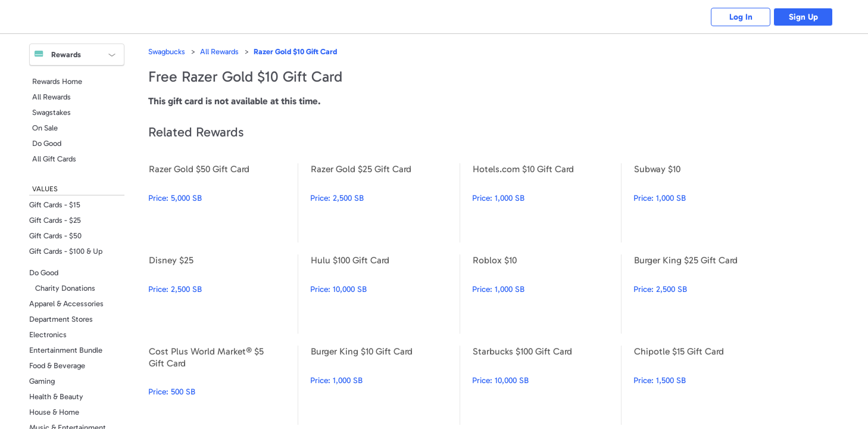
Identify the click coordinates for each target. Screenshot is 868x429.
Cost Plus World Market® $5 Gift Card (223, 385)
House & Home (54, 412)
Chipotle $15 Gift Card (708, 385)
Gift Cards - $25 (55, 220)
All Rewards (51, 97)
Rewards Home (57, 81)
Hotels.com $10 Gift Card (547, 203)
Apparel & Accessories (66, 304)
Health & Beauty (56, 397)
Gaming (42, 381)
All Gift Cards (54, 159)
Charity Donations (65, 288)
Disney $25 (223, 294)
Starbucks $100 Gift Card (547, 385)
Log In (741, 17)
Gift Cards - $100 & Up (66, 251)
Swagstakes (51, 112)
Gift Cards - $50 (55, 236)
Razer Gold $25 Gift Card (385, 203)
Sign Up (803, 17)
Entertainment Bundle (66, 350)
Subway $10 (708, 203)
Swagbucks (167, 52)
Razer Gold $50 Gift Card (223, 203)
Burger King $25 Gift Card (708, 294)
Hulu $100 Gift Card (385, 294)
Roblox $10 (547, 294)
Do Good (47, 143)
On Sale (45, 128)
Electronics (48, 335)
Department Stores (61, 319)
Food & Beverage (57, 366)
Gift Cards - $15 (55, 205)
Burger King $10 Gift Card (385, 385)
